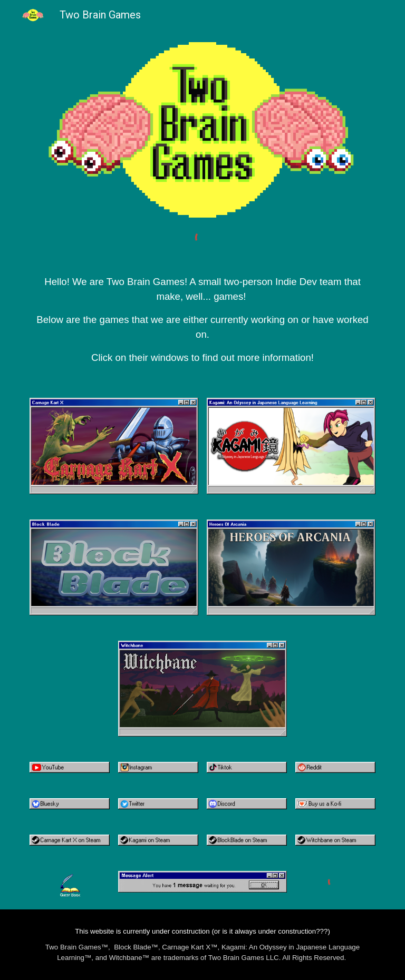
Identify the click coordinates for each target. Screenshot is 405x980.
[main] (202, 311)
